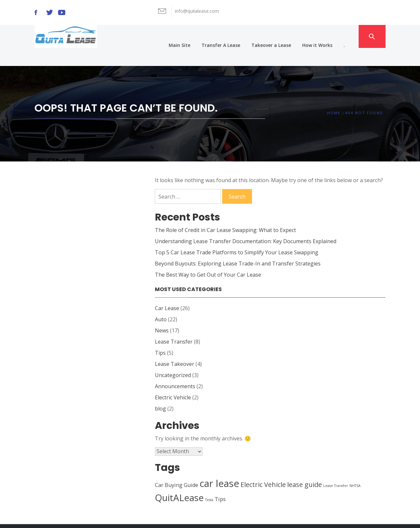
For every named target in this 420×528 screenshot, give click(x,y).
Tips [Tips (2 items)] (220, 481)
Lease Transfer (174, 324)
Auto (161, 301)
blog (160, 391)
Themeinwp (286, 517)
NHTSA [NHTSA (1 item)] (355, 468)
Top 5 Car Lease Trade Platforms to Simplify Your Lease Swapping (237, 234)
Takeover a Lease (280, 36)
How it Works (326, 36)
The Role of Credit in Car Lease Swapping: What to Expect (225, 212)
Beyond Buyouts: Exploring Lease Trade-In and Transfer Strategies (238, 245)
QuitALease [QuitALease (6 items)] (179, 479)
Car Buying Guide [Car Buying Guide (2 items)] (177, 467)
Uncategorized (173, 357)
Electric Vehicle (173, 379)
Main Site (188, 36)
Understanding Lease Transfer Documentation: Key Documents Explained (246, 223)
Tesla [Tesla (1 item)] (209, 482)
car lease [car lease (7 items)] (219, 465)
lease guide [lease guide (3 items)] (304, 466)
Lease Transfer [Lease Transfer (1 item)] (336, 468)
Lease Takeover (175, 346)
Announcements (175, 368)
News (162, 312)
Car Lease (167, 290)
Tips (160, 335)
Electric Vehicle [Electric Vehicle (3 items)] (263, 466)
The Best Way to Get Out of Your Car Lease (208, 257)
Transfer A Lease (230, 36)
